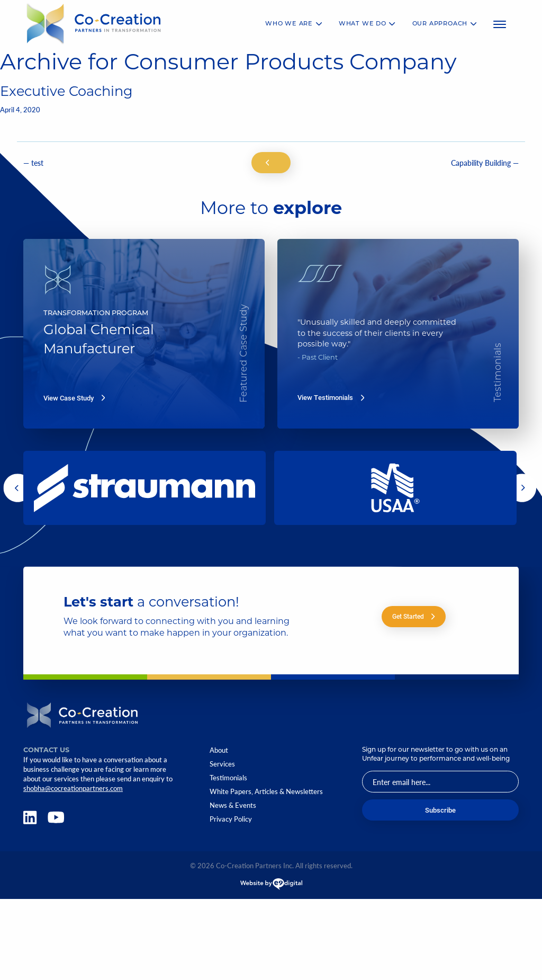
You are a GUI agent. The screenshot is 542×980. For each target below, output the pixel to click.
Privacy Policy (231, 819)
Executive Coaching (66, 92)
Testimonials (228, 778)
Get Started (414, 616)
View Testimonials (331, 398)
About (219, 750)
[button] (17, 488)
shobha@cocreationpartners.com (73, 788)
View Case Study (74, 398)
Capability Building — (485, 163)
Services (222, 764)
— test (33, 163)
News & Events (233, 805)
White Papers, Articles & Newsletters (266, 792)
